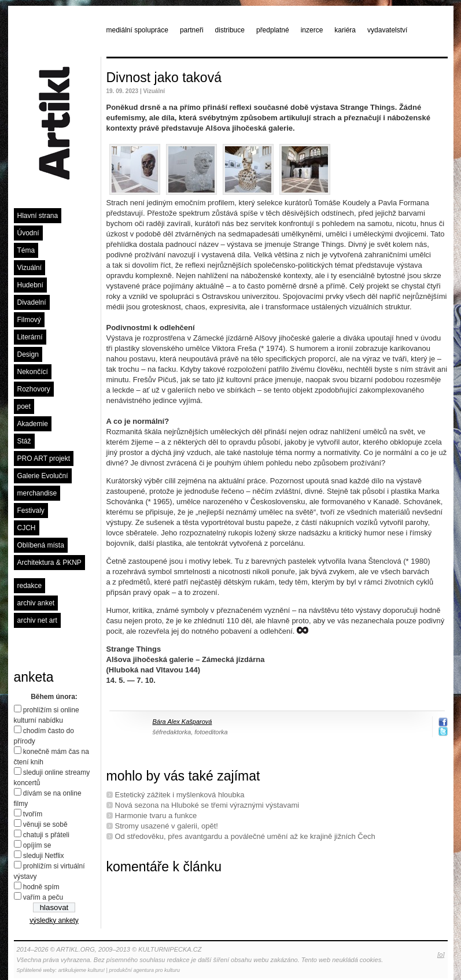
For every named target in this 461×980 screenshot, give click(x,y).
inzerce (312, 30)
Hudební (30, 285)
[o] (441, 955)
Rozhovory (34, 389)
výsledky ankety (54, 920)
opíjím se (37, 845)
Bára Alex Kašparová (182, 722)
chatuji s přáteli (46, 835)
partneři (192, 30)
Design (28, 354)
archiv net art (37, 620)
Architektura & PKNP (49, 563)
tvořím (33, 814)
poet (24, 406)
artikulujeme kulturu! (82, 970)
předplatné (273, 30)
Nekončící (33, 372)
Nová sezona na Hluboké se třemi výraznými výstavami (207, 805)
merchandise (37, 493)
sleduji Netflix (44, 856)
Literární (30, 337)
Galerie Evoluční (43, 476)
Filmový (29, 320)
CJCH (27, 528)
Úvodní (28, 233)
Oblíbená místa (41, 545)
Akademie (33, 424)
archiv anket (36, 603)
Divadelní (32, 302)
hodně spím (41, 887)
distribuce (230, 30)
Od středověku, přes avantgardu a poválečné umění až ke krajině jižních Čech (245, 836)
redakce (30, 586)
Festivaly (31, 511)
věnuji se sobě (45, 824)
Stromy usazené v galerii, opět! (167, 826)
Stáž (24, 441)
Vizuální (29, 268)
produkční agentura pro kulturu (144, 970)
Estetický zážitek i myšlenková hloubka (180, 795)
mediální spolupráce (137, 30)
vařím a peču (43, 897)
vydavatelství (387, 30)
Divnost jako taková (164, 77)
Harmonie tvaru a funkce (156, 816)
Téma (26, 250)
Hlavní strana (38, 216)
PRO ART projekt (44, 458)
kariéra (345, 30)
